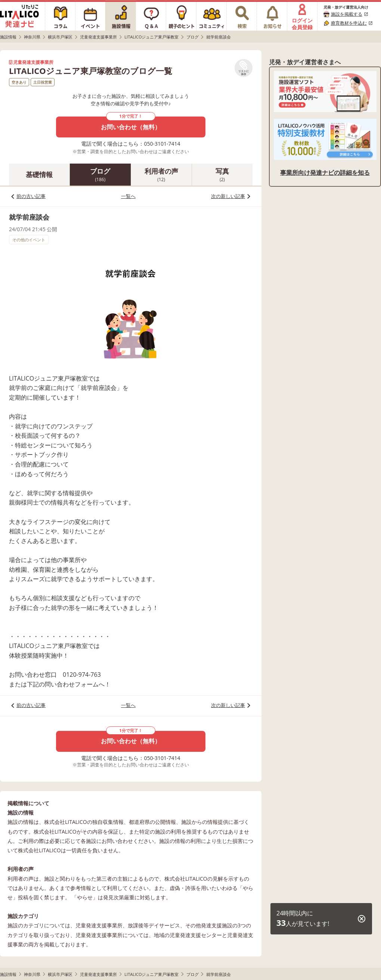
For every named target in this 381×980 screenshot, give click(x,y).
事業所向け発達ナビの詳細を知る (325, 173)
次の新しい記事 (228, 196)
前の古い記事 (31, 196)
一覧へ (128, 196)
